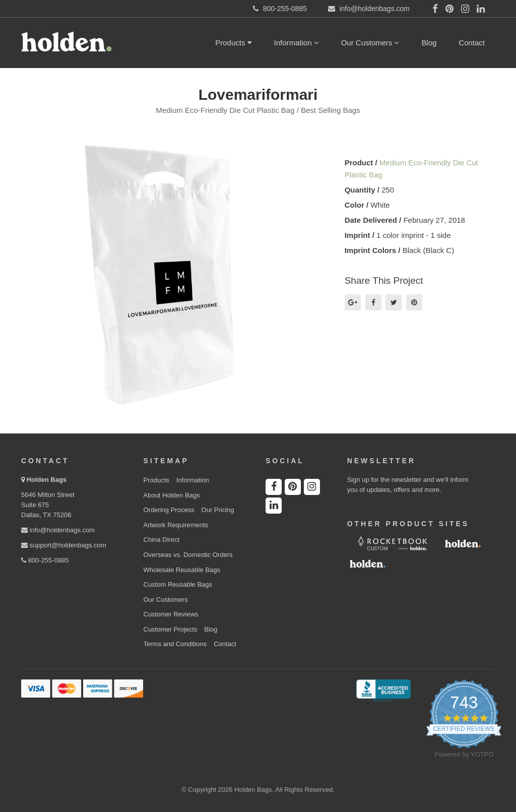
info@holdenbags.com (58, 530)
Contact (472, 43)
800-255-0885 (45, 560)
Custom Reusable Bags (178, 584)
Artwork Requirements (176, 525)
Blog (429, 43)
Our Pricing (218, 510)
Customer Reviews (171, 614)
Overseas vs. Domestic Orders (188, 555)
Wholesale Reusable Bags (182, 570)
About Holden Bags (172, 495)
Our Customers (370, 43)
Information (297, 43)
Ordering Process (169, 510)
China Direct (162, 540)
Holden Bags (47, 480)
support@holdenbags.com (64, 545)
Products (233, 43)
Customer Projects (171, 629)
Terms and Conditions (175, 644)
